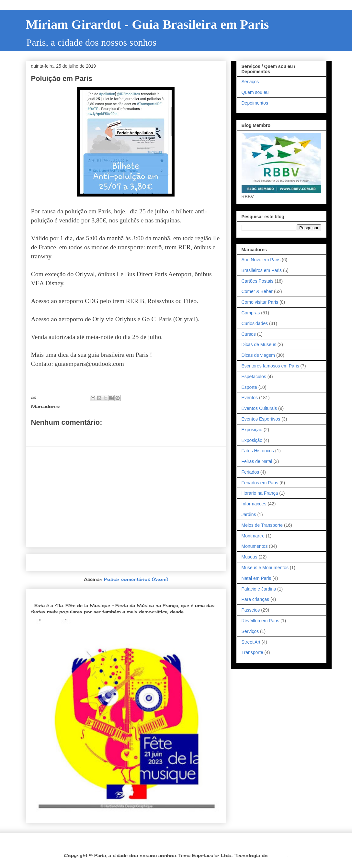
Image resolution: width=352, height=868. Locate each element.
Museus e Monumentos (265, 568)
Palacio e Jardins (259, 589)
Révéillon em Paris (261, 621)
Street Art (251, 642)
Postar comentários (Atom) (136, 579)
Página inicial (128, 563)
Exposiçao (252, 430)
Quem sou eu (255, 92)
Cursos (249, 334)
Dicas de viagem (258, 355)
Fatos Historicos (258, 451)
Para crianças (255, 599)
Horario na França (260, 493)
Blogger (278, 855)
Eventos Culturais (259, 408)
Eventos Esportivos (261, 419)
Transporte (252, 652)
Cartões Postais (258, 281)
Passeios (251, 610)
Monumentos (255, 546)
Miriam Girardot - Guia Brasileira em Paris (148, 24)
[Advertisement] (126, 497)
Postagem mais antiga (190, 563)
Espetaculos (254, 377)
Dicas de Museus (259, 344)
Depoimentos (255, 103)
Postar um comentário (65, 434)
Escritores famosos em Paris (270, 366)
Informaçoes (254, 504)
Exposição (252, 440)
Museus (250, 557)
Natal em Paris (256, 578)
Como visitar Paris (260, 302)
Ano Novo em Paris (261, 260)
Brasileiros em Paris (262, 270)
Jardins (249, 514)
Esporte (249, 387)
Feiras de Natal (257, 461)
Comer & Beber (257, 291)
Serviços (250, 82)
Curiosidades (255, 323)
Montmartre (253, 536)
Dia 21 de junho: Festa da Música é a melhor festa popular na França (120, 595)
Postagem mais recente (64, 563)
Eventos (250, 398)
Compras (251, 313)
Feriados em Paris (260, 483)
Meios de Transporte (86, 406)
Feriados (250, 472)
